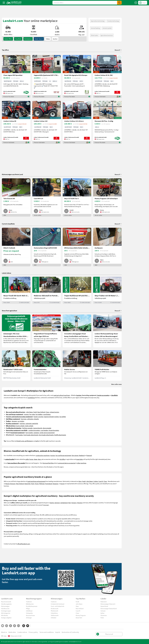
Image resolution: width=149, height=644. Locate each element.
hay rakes (32, 414)
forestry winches (38, 417)
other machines (82, 463)
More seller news (117, 384)
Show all (118, 50)
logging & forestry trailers (51, 417)
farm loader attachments (46, 435)
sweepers (36, 433)
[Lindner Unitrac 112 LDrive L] (77, 122)
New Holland (41, 412)
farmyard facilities (48, 463)
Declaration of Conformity (70, 632)
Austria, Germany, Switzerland (59, 503)
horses (31, 459)
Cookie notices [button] (22, 632)
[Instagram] (7, 626)
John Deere (29, 412)
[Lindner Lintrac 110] (47, 122)
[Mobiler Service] (77, 366)
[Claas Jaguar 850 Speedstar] (16, 76)
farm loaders (29, 433)
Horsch (62, 484)
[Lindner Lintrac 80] (16, 122)
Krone (37, 484)
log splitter (63, 417)
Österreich (104, 602)
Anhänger (29, 618)
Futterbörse (54, 613)
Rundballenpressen (32, 606)
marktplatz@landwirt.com (75, 642)
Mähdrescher (30, 604)
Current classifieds (8, 224)
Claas (47, 412)
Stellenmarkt (55, 615)
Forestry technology (113, 21)
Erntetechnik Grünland (57, 604)
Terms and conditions (47, 632)
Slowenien (104, 615)
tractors (53, 455)
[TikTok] (15, 626)
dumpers (14, 421)
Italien (102, 613)
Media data (12, 632)
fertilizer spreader (27, 428)
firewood (89, 455)
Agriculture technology (98, 21)
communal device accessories (67, 463)
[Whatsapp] (18, 626)
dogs (39, 459)
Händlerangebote (6, 604)
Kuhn (33, 484)
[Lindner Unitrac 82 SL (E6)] (107, 76)
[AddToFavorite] (28, 58)
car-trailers (21, 421)
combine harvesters (34, 430)
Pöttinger (42, 484)
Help (4, 636)
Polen (102, 618)
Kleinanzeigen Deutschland (109, 608)
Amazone (55, 484)
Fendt (35, 412)
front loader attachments (31, 435)
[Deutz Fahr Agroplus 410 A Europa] (77, 76)
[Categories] (24, 626)
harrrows (24, 419)
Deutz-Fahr (79, 618)
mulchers (22, 423)
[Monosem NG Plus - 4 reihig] (107, 122)
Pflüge (28, 608)
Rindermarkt (55, 608)
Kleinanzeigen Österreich (108, 604)
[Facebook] (11, 626)
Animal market (107, 28)
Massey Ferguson (10, 484)
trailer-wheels (29, 426)
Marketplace (28, 39)
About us (4, 632)
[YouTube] (3, 626)
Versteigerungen (6, 611)
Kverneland (49, 484)
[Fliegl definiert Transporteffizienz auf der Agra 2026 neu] (47, 331)
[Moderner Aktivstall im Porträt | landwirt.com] (47, 290)
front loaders (19, 435)
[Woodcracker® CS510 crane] (16, 366)
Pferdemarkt (54, 611)
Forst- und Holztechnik (57, 606)
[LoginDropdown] (143, 3)
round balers (47, 414)
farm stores (75, 455)
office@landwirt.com (24, 544)
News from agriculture (10, 311)
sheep (36, 459)
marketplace (31, 398)
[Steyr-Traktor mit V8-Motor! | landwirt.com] (107, 290)
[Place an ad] (136, 3)
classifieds (18, 39)
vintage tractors (54, 412)
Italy (70, 503)
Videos (48, 39)
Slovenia (80, 503)
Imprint (58, 632)
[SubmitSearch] (119, 3)
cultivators (30, 419)
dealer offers (8, 39)
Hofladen (54, 618)
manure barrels (38, 428)
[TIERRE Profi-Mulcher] (107, 366)
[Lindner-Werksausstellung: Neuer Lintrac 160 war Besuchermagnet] (107, 331)
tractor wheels (20, 426)
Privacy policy (33, 632)
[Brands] (28, 626)
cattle (27, 459)
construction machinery (43, 455)
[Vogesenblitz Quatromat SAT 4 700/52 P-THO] (47, 76)
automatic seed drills (32, 423)
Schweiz (103, 611)
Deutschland (104, 606)
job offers (62, 459)
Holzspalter (29, 613)
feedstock (82, 455)
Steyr (80, 481)
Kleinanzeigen (5, 606)
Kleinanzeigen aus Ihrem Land (12, 174)
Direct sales (94, 35)
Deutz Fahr (27, 484)
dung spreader (47, 428)
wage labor (80, 459)
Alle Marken (5, 615)
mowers (26, 414)
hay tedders (39, 414)
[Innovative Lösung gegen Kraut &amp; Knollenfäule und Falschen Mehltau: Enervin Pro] (77, 331)
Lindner (96, 481)
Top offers (5, 50)
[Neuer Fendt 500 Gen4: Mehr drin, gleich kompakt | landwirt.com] (16, 290)
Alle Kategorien (6, 613)
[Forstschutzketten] (47, 366)
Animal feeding (95, 28)
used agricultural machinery (62, 395)
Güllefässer (29, 611)
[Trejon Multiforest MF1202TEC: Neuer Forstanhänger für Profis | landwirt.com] (77, 290)
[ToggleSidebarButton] (4, 3)
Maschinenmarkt (6, 602)
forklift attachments (60, 435)
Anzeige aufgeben (6, 618)
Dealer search (39, 39)
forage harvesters (54, 430)
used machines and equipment (36, 481)
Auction (55, 39)
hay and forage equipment (63, 455)
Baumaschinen (30, 615)
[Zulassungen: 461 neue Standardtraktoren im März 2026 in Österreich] (16, 331)
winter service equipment (47, 433)
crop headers (44, 430)
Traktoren (29, 602)
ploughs (36, 419)
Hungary (74, 503)
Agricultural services (107, 35)
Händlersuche (5, 608)
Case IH (101, 481)
